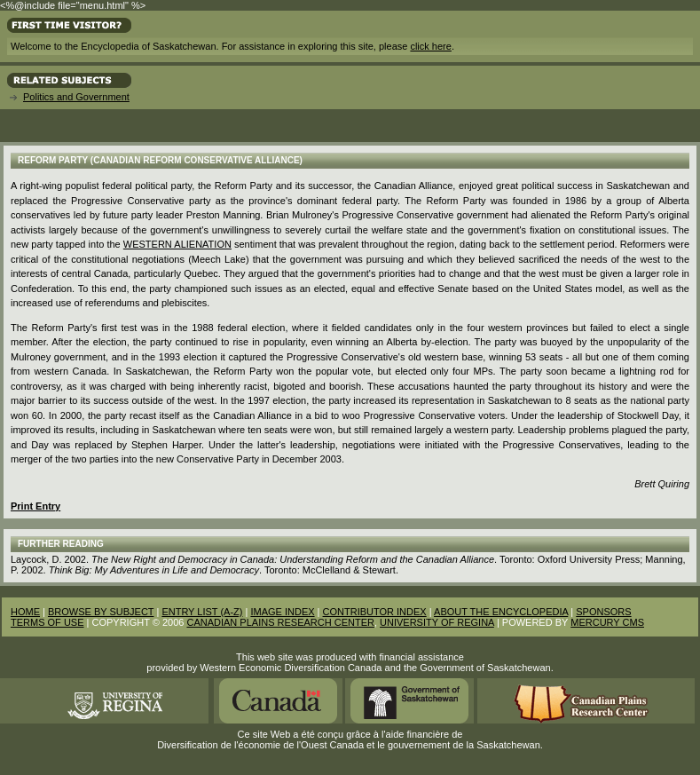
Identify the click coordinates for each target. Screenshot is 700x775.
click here (430, 46)
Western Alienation (177, 244)
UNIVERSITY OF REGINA (437, 622)
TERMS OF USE (47, 622)
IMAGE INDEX (282, 612)
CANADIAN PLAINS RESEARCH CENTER (280, 622)
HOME (25, 612)
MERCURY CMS (607, 622)
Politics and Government (76, 97)
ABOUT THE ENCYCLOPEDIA (501, 612)
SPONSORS (603, 612)
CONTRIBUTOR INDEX (375, 612)
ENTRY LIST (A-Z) (202, 612)
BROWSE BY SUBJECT (101, 612)
